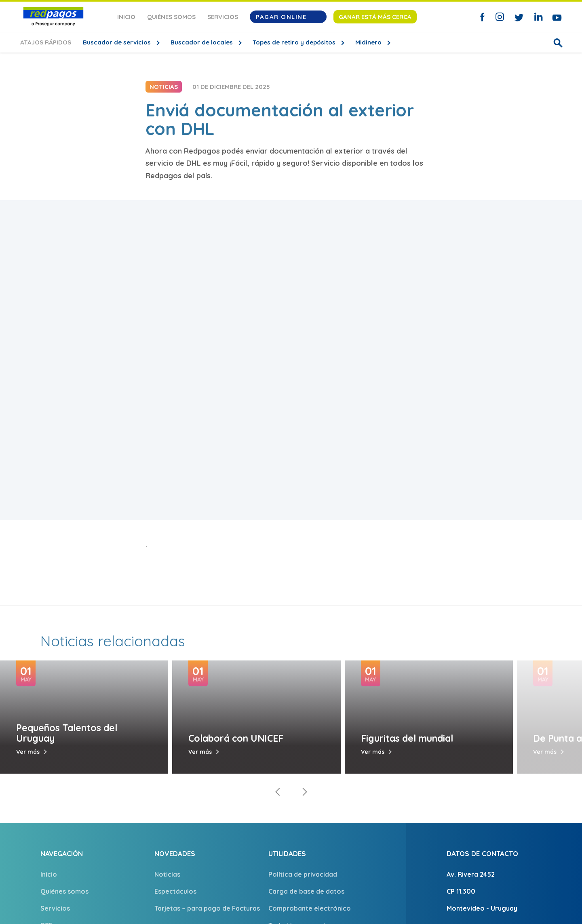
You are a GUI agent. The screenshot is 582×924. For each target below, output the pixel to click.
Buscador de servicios (118, 42)
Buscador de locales (202, 42)
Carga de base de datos (306, 891)
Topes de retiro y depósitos (295, 42)
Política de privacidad (303, 874)
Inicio (126, 17)
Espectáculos (175, 891)
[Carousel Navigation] (291, 792)
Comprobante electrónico (310, 908)
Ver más (28, 752)
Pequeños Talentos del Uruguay (67, 733)
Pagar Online (288, 17)
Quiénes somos (171, 17)
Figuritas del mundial (407, 738)
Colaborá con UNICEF (236, 738)
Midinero (369, 42)
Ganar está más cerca (375, 17)
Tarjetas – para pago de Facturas (207, 908)
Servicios (223, 17)
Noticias (167, 874)
